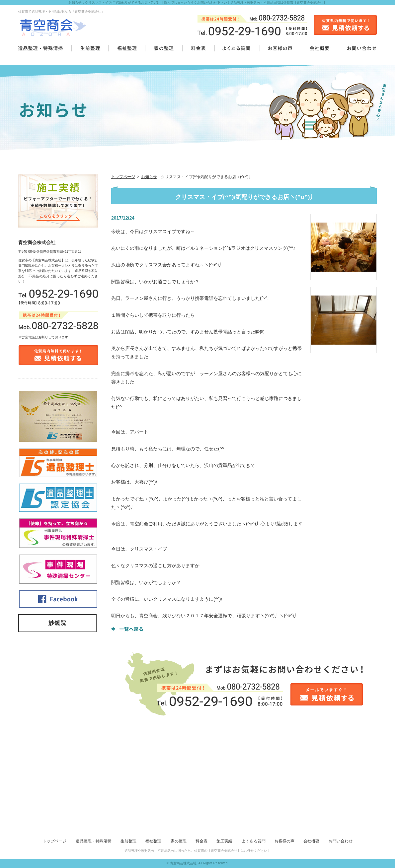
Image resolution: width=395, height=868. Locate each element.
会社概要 (311, 841)
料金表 (201, 841)
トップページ (123, 177)
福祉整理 (153, 841)
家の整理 (179, 841)
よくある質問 (254, 841)
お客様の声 (284, 841)
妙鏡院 (57, 623)
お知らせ (149, 177)
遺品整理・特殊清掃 (94, 841)
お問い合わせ (341, 841)
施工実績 (224, 841)
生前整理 (128, 841)
